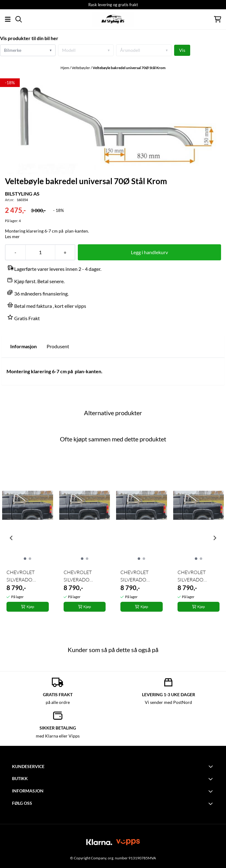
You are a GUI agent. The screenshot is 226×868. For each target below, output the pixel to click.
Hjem (65, 68)
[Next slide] (215, 538)
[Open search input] (19, 19)
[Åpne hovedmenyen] (8, 19)
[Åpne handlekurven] (218, 19)
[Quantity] (40, 252)
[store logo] (113, 19)
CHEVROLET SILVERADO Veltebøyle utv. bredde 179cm (22, 576)
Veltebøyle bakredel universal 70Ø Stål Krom (129, 68)
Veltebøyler (81, 68)
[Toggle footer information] (212, 766)
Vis (182, 50)
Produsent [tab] (58, 346)
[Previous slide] (11, 538)
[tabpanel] (28, 536)
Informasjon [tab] (23, 346)
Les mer (12, 236)
